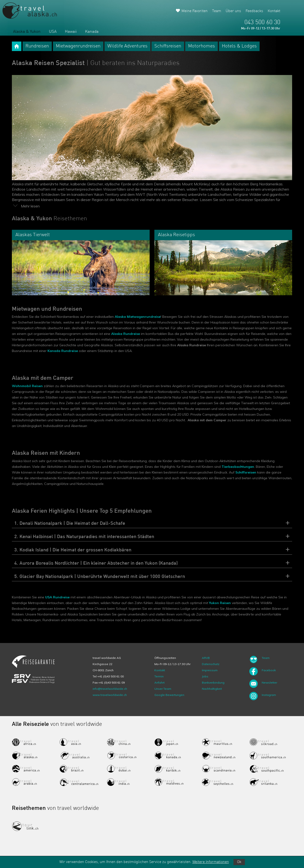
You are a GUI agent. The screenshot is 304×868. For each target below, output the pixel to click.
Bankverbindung (213, 683)
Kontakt (274, 11)
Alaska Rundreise (126, 334)
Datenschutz (211, 664)
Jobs (205, 676)
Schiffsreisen (168, 46)
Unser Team (163, 689)
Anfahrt (159, 683)
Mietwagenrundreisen (78, 46)
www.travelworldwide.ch (110, 695)
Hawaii (71, 32)
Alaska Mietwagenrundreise (138, 317)
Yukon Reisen (220, 603)
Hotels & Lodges (239, 46)
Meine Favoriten (195, 11)
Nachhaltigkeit (212, 689)
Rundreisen (37, 46)
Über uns (233, 11)
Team (217, 11)
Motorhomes (202, 46)
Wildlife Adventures (127, 46)
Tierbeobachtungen (238, 467)
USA (53, 32)
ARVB (206, 658)
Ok (239, 862)
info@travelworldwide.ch (110, 689)
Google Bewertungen (169, 695)
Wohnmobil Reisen (27, 386)
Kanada (92, 32)
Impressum (210, 670)
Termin (159, 676)
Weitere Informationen (211, 862)
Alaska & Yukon (27, 32)
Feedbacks (254, 11)
